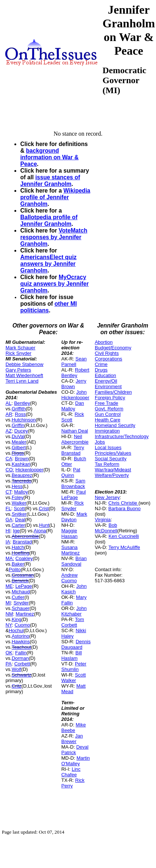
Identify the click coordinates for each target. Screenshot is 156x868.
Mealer (19, 442)
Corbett (22, 664)
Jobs (100, 442)
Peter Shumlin (74, 667)
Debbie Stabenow (25, 364)
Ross (20, 414)
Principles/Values (113, 453)
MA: (10, 558)
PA (8, 664)
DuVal (18, 436)
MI (8, 603)
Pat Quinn (71, 472)
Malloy (21, 492)
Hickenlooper (30, 470)
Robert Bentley (75, 373)
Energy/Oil (106, 381)
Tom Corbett (73, 622)
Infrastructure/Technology (122, 436)
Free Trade (107, 403)
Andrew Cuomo (69, 578)
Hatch (18, 547)
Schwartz (22, 675)
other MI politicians (48, 307)
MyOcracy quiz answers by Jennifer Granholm (54, 284)
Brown (22, 459)
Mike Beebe (73, 728)
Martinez (25, 614)
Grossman (23, 575)
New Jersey (107, 497)
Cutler (18, 597)
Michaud (21, 592)
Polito (15, 569)
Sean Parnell (74, 362)
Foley (18, 497)
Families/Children (113, 392)
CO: (10, 470)
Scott (19, 508)
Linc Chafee (71, 772)
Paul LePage (73, 495)
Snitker (19, 514)
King (17, 619)
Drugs (101, 370)
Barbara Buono (124, 508)
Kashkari (21, 464)
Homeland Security (115, 425)
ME (9, 586)
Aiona (40, 531)
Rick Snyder (18, 353)
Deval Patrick (75, 750)
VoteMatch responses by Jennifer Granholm (54, 237)
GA (9, 520)
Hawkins (21, 642)
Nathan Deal (74, 431)
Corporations (108, 359)
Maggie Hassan (69, 533)
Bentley (22, 403)
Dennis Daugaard (76, 644)
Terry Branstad (73, 450)
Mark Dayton (74, 517)
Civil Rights (107, 353)
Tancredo (22, 481)
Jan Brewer (72, 739)
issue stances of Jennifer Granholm (50, 181)
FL (8, 508)
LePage (24, 586)
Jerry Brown (74, 384)
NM (9, 614)
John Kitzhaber (74, 611)
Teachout (22, 647)
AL (8, 403)
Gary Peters (18, 370)
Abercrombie (25, 536)
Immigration (107, 431)
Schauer (21, 608)
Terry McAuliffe (124, 547)
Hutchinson (24, 420)
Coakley (24, 558)
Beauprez (22, 475)
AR (9, 414)
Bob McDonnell (106, 528)
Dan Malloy (72, 406)
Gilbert (19, 447)
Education (105, 375)
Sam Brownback (73, 484)
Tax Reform (107, 464)
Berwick (20, 581)
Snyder (21, 603)
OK (9, 653)
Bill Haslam (72, 655)
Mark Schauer (20, 348)
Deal (20, 520)
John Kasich (74, 589)
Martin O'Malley (75, 761)
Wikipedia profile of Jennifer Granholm (55, 197)
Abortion (104, 342)
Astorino (21, 636)
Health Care (108, 420)
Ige (16, 531)
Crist (44, 508)
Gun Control (108, 414)
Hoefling (21, 553)
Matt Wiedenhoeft (24, 375)
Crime (101, 364)
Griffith (19, 409)
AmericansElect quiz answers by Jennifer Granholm (48, 264)
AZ (9, 431)
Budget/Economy (113, 348)
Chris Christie (124, 503)
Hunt (44, 525)
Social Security (111, 459)
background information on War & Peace (49, 157)
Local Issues (108, 447)
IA (8, 542)
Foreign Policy (110, 398)
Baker (18, 564)
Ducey (21, 431)
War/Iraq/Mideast (113, 470)
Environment (108, 386)
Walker (19, 503)
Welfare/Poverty (112, 475)
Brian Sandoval (74, 561)
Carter (18, 525)
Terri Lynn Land (22, 381)
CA (9, 459)
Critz (17, 686)
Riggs (18, 453)
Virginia (103, 520)
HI (8, 531)
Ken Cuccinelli (124, 536)
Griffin (18, 425)
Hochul (16, 630)
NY (9, 625)
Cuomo (22, 625)
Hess (17, 486)
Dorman (20, 658)
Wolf (17, 669)
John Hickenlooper (75, 395)
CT (8, 492)
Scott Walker (73, 678)
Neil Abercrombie (75, 439)
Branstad (22, 542)
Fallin (21, 653)
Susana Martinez (70, 550)
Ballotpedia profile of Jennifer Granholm (49, 221)
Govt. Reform (109, 409)
